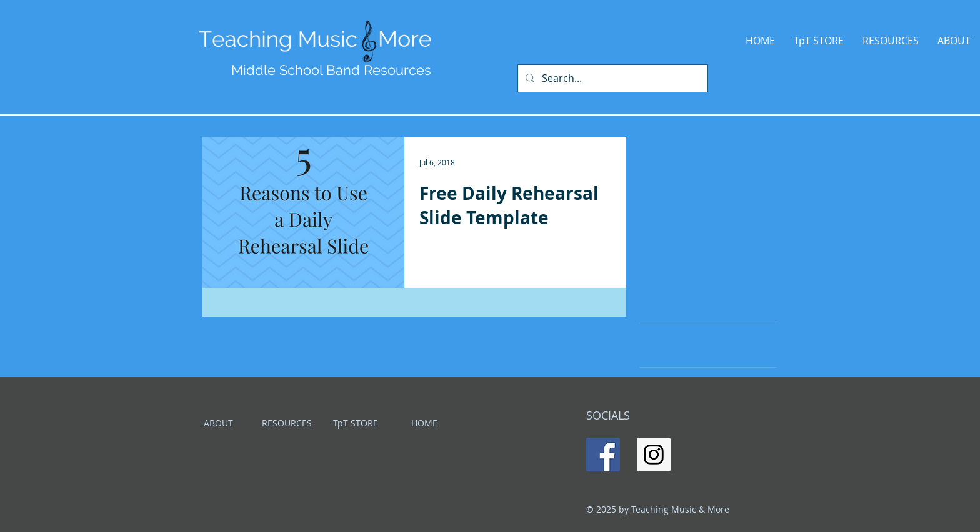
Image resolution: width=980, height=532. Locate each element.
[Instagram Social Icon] (654, 455)
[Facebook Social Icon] (603, 455)
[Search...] (612, 78)
